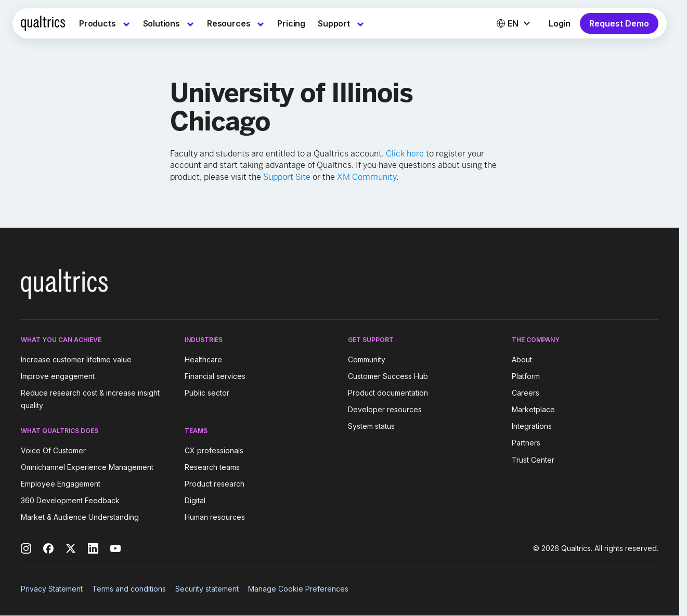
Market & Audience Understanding (80, 517)
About (522, 359)
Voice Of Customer (53, 450)
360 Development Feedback (70, 500)
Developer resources (385, 409)
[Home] (43, 23)
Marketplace (533, 409)
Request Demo (619, 23)
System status (371, 426)
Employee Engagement (61, 484)
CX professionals (214, 450)
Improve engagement (58, 376)
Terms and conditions (129, 589)
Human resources (215, 517)
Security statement (207, 589)
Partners (526, 443)
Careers (526, 393)
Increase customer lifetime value (76, 359)
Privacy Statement (52, 589)
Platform (526, 376)
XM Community (367, 177)
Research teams (212, 467)
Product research (215, 484)
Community (367, 359)
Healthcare (203, 359)
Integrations (532, 426)
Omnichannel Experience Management (87, 467)
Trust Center (533, 460)
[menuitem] (105, 23)
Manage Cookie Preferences (298, 589)
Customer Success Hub (388, 376)
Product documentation (388, 393)
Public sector (207, 393)
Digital (195, 500)
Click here (405, 154)
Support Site (287, 177)
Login (560, 23)
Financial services (215, 376)
